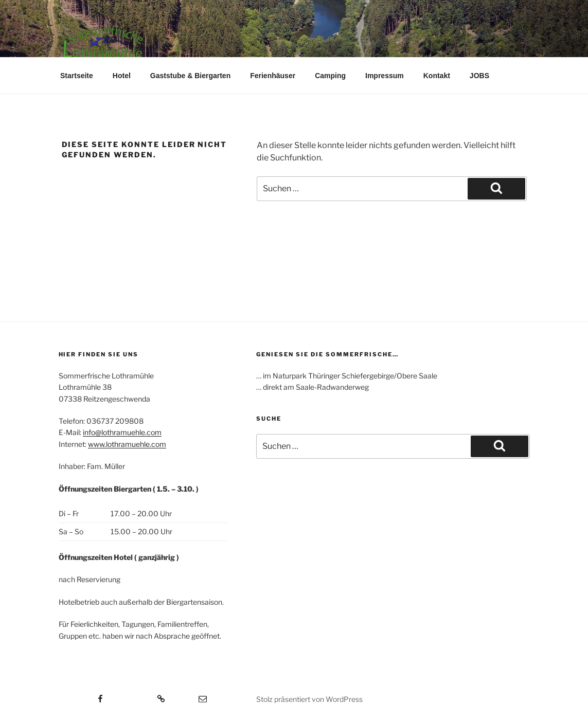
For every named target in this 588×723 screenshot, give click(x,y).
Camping (330, 76)
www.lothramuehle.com (127, 444)
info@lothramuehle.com (122, 432)
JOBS (479, 76)
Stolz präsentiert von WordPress (309, 699)
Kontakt (437, 76)
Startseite (77, 76)
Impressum (385, 76)
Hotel (122, 76)
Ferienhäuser (273, 76)
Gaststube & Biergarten (190, 76)
